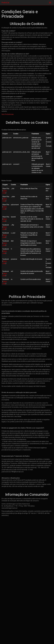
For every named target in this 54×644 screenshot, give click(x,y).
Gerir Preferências (8, 114)
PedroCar (5, 3)
